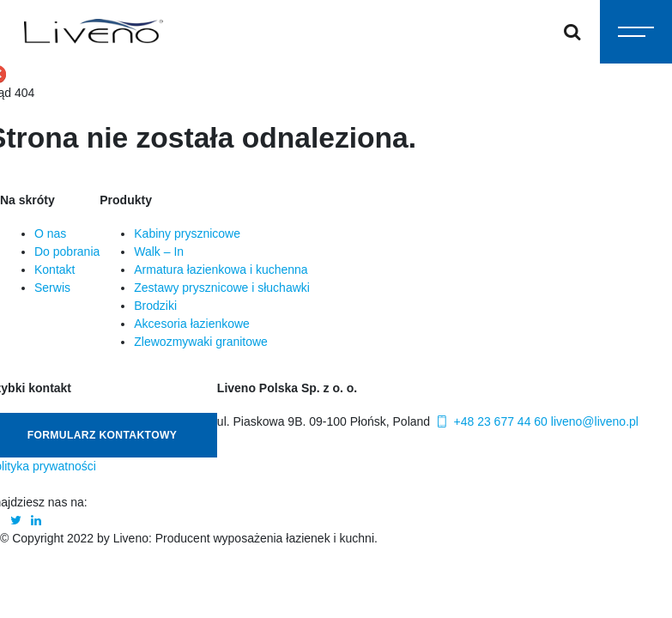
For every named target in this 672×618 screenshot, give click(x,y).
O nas (50, 233)
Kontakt (54, 270)
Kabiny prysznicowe (187, 233)
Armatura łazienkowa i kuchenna (221, 270)
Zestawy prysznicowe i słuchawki (222, 288)
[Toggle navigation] (636, 32)
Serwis (52, 288)
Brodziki (155, 306)
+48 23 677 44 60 (490, 421)
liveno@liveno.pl (595, 421)
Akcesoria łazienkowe (192, 324)
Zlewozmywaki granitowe (201, 342)
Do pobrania (67, 251)
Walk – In (159, 251)
